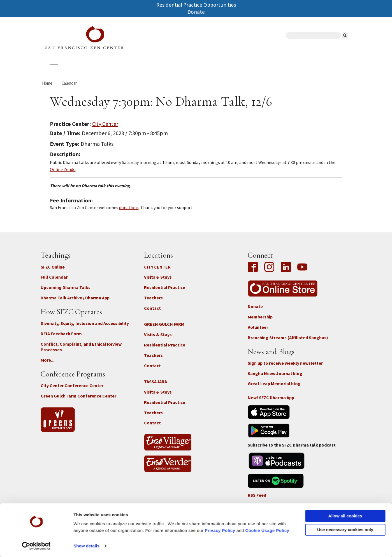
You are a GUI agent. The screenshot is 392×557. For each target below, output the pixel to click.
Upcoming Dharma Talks (66, 292)
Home (47, 88)
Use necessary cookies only (345, 530)
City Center (105, 129)
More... (47, 365)
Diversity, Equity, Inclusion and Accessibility (85, 328)
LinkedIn (286, 272)
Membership (260, 322)
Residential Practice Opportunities (196, 5)
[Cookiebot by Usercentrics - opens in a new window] (36, 546)
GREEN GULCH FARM (164, 329)
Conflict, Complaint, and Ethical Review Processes (81, 352)
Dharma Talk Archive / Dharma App (75, 303)
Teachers (153, 303)
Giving (214, 70)
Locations (111, 70)
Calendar (79, 70)
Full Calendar (54, 282)
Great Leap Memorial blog (274, 389)
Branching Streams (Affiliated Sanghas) (288, 342)
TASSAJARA (156, 387)
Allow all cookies (345, 516)
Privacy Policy (220, 531)
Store (258, 70)
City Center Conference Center (72, 390)
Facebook (254, 272)
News (236, 70)
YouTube (302, 272)
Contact (152, 313)
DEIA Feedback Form (61, 338)
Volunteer (258, 332)
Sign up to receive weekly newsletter (285, 368)
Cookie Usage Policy (267, 531)
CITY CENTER (157, 272)
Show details (86, 546)
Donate (196, 12)
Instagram (269, 272)
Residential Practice (165, 292)
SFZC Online (184, 70)
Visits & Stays (158, 282)
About (52, 70)
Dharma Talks (147, 70)
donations (129, 212)
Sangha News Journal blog (275, 378)
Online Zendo (63, 174)
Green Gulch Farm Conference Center (78, 401)
